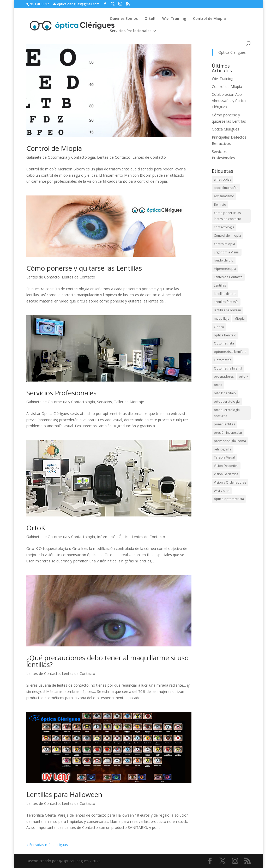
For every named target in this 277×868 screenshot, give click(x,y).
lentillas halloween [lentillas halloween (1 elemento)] (227, 310)
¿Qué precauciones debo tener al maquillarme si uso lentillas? (107, 661)
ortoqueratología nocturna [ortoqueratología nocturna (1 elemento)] (227, 413)
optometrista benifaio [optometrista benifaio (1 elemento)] (230, 352)
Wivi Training (174, 19)
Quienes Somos (124, 19)
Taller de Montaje (129, 402)
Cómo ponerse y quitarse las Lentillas (84, 268)
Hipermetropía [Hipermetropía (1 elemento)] (225, 269)
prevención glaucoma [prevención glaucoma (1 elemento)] (230, 441)
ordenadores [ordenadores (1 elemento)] (224, 376)
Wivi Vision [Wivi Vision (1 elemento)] (222, 491)
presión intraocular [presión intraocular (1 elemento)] (228, 433)
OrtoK (150, 19)
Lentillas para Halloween (64, 794)
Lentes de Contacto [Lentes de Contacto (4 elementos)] (228, 277)
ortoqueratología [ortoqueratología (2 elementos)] (227, 402)
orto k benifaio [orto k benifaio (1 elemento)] (225, 393)
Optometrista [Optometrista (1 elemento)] (224, 343)
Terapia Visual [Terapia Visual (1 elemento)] (224, 457)
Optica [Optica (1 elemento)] (219, 327)
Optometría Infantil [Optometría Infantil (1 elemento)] (228, 368)
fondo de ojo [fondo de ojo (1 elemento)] (224, 260)
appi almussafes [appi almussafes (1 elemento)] (226, 188)
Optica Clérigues (225, 129)
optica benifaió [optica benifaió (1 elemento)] (225, 335)
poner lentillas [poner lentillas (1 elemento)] (224, 424)
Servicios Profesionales (131, 31)
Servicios (104, 402)
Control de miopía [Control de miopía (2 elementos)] (227, 236)
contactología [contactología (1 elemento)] (224, 227)
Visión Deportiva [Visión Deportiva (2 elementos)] (226, 466)
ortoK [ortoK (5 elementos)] (218, 385)
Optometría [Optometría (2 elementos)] (223, 360)
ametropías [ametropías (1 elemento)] (222, 179)
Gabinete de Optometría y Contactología (61, 157)
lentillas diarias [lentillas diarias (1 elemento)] (225, 294)
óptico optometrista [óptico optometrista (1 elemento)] (229, 499)
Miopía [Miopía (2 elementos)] (240, 319)
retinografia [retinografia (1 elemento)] (223, 449)
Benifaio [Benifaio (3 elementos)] (220, 204)
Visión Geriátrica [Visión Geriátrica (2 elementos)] (226, 474)
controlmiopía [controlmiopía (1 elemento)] (224, 244)
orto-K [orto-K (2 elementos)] (244, 376)
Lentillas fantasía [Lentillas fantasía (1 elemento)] (226, 302)
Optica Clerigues (232, 52)
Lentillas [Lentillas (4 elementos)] (220, 285)
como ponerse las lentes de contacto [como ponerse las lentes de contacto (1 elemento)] (228, 216)
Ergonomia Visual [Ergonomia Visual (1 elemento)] (227, 252)
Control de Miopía (209, 19)
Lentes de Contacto (114, 157)
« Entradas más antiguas (47, 845)
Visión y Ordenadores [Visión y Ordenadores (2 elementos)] (230, 482)
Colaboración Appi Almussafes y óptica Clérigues (229, 101)
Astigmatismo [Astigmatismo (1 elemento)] (224, 196)
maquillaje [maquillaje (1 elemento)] (222, 319)
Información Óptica (113, 537)
